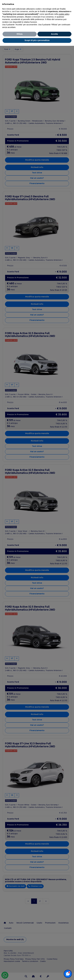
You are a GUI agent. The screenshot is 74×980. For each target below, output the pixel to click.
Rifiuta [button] (20, 34)
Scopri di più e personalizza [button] (37, 40)
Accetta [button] (54, 34)
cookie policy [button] (64, 14)
